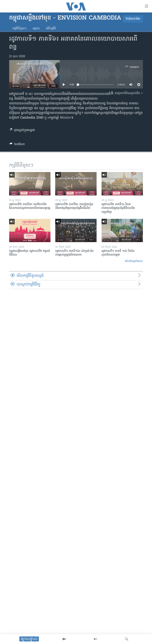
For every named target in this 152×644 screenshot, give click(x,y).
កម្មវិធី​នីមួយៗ (19, 29)
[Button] (17, 145)
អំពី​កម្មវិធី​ (51, 29)
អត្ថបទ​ (36, 29)
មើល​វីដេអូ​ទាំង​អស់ (134, 261)
